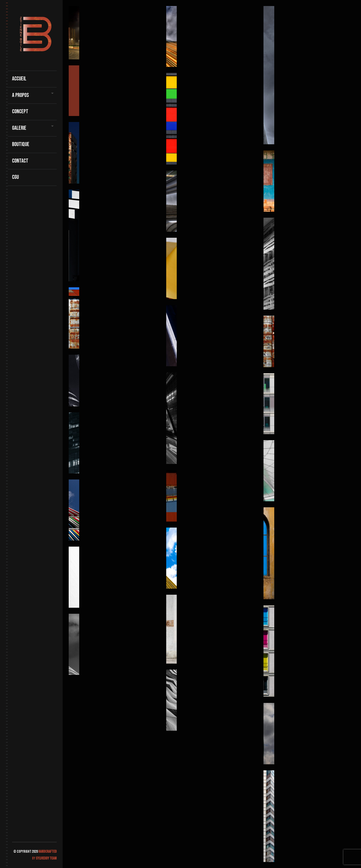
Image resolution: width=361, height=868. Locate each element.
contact (20, 161)
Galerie (19, 128)
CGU (15, 177)
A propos (20, 95)
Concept (20, 112)
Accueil (19, 79)
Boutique (21, 144)
